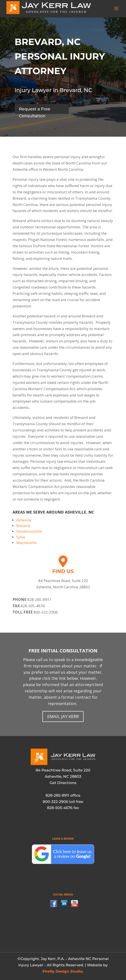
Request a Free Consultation (35, 110)
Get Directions (63, 783)
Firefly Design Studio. (63, 971)
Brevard (23, 526)
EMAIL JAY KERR (63, 716)
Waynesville (26, 543)
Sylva (21, 537)
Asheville (24, 520)
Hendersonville (29, 531)
